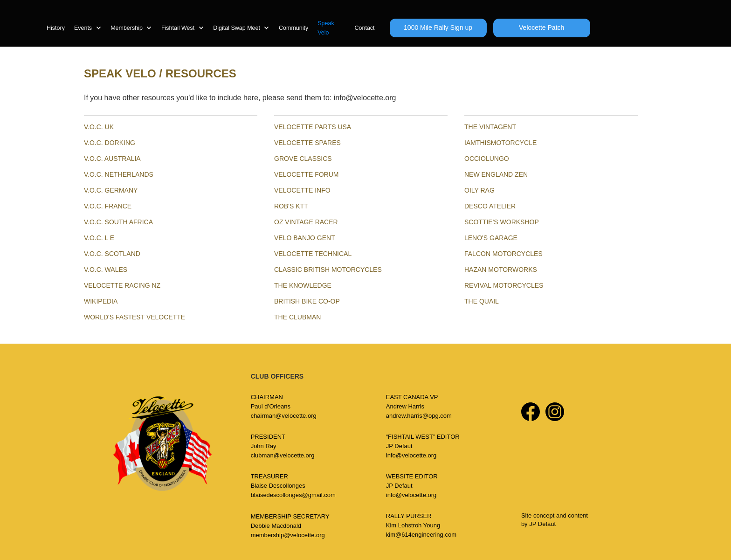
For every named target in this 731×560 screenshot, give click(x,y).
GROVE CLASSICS (303, 159)
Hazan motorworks (501, 270)
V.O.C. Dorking (110, 143)
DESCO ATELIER (490, 206)
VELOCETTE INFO (302, 190)
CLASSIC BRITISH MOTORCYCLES (328, 270)
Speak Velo (326, 28)
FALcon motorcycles (503, 254)
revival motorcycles (504, 285)
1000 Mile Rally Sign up (438, 28)
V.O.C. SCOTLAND (112, 254)
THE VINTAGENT (490, 127)
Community (293, 28)
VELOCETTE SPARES (307, 143)
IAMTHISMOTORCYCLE (500, 143)
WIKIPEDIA (101, 301)
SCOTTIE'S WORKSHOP (502, 222)
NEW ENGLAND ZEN (496, 174)
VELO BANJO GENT (305, 238)
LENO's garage (491, 238)
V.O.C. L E (99, 238)
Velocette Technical (313, 254)
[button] (92, 28)
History (56, 28)
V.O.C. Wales (106, 270)
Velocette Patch (541, 28)
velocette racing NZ (122, 285)
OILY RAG (479, 190)
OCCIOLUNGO (487, 159)
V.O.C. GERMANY (111, 190)
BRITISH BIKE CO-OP (307, 301)
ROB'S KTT (291, 206)
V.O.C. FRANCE (108, 206)
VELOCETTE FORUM (306, 174)
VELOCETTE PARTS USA (313, 127)
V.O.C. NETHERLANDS (119, 174)
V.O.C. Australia (112, 159)
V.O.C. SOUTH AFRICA (118, 222)
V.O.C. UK (99, 127)
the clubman (297, 317)
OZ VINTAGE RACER (306, 222)
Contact (364, 28)
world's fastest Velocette (134, 317)
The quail (482, 301)
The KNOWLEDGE (303, 285)
